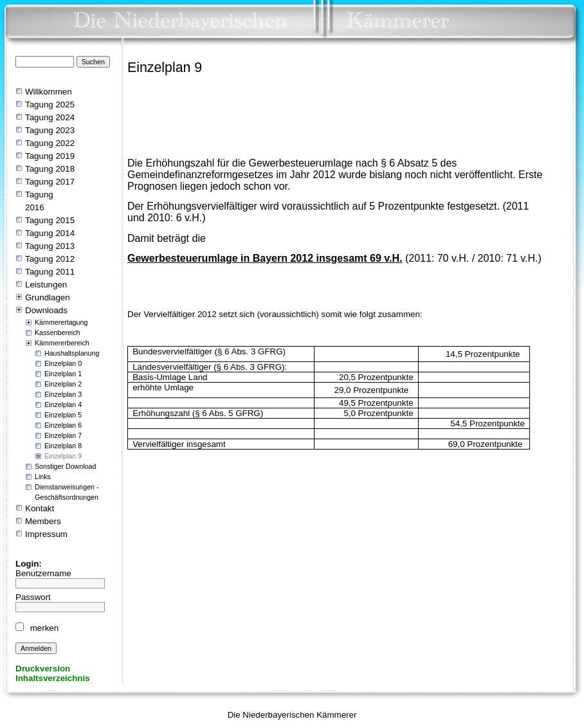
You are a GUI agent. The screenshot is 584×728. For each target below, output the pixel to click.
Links (43, 477)
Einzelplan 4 (63, 405)
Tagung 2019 (50, 156)
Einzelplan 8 (63, 446)
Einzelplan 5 (63, 415)
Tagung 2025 (50, 105)
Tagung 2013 (50, 246)
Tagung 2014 (50, 233)
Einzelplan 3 (63, 394)
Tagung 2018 (51, 169)
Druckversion (43, 669)
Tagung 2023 (50, 130)
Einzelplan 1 (63, 374)
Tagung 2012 (50, 259)
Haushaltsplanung (72, 353)
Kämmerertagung (61, 322)
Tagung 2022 (50, 143)
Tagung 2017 (50, 182)
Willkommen (49, 92)
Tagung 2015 (50, 220)
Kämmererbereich (62, 343)
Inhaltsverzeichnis (53, 678)
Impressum (46, 534)
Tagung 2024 (50, 117)
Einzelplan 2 (63, 384)
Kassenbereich (58, 332)
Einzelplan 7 (63, 435)
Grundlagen (48, 297)
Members (43, 521)
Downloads (46, 310)
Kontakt (40, 508)
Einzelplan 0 (63, 363)
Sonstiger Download (65, 466)
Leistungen (46, 285)
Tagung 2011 (50, 272)
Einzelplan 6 (63, 425)
